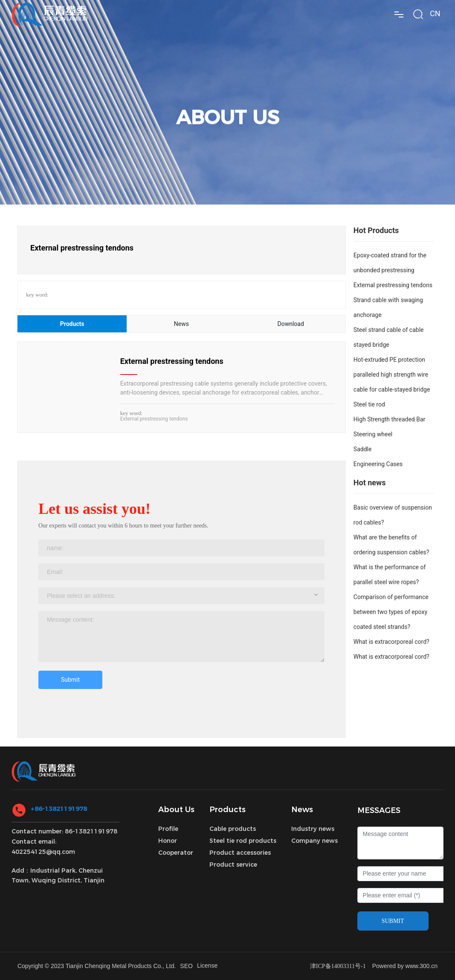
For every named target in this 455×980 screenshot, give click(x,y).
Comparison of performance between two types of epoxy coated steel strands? (391, 612)
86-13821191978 (91, 831)
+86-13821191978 (59, 809)
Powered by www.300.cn (405, 966)
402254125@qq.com (43, 852)
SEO (186, 966)
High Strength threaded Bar (389, 419)
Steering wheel (373, 434)
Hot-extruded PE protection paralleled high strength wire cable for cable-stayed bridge (392, 375)
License (207, 966)
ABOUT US (228, 131)
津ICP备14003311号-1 (338, 966)
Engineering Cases (378, 464)
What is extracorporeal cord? (391, 642)
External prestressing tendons (172, 361)
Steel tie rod (369, 404)
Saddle (363, 449)
